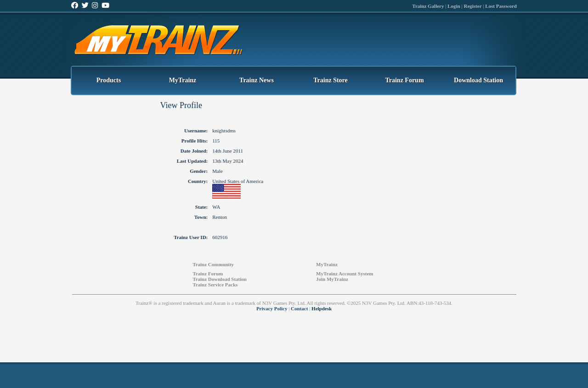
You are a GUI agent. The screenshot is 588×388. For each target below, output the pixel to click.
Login (454, 6)
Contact (299, 308)
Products (109, 80)
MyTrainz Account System (345, 274)
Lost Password (501, 6)
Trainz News (257, 80)
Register (472, 6)
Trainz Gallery (428, 6)
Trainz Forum (404, 80)
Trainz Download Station (220, 279)
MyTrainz (183, 80)
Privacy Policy (272, 308)
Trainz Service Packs (215, 285)
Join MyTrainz (332, 279)
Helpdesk (322, 308)
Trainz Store (331, 80)
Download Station (478, 80)
